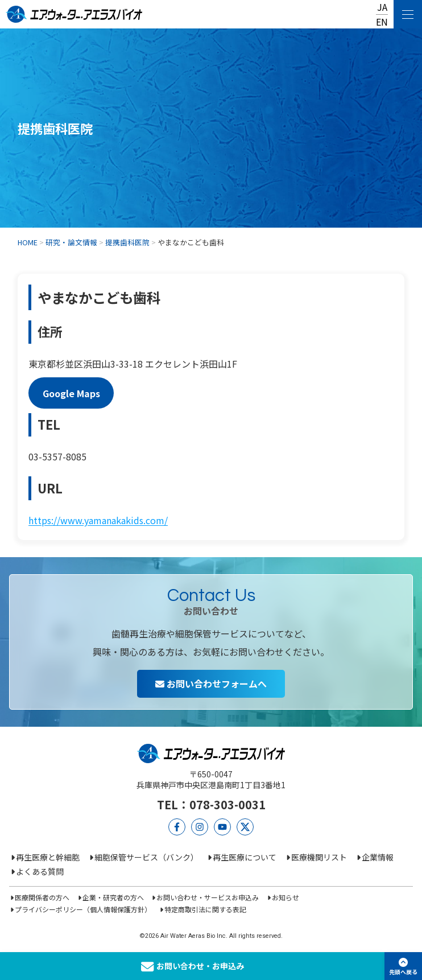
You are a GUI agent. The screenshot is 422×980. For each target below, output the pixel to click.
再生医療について (245, 857)
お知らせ (286, 897)
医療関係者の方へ (42, 897)
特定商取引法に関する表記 (205, 909)
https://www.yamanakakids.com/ (98, 520)
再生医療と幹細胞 (48, 857)
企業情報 (378, 857)
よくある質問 (40, 871)
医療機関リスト (319, 857)
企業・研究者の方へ (113, 897)
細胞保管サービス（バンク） (146, 857)
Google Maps (71, 393)
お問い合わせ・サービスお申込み (208, 897)
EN (382, 22)
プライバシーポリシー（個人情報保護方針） (83, 909)
